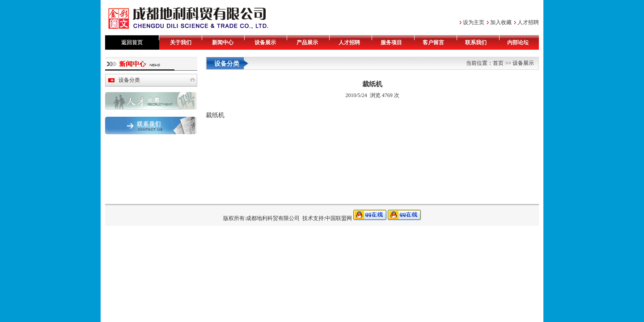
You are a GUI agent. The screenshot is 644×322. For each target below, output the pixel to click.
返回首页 (132, 42)
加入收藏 (501, 22)
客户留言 (433, 42)
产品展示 (307, 42)
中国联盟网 (339, 218)
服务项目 (391, 42)
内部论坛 (518, 42)
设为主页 (474, 22)
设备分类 (129, 80)
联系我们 (476, 42)
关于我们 (181, 42)
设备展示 (265, 42)
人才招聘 (528, 22)
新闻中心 (223, 42)
